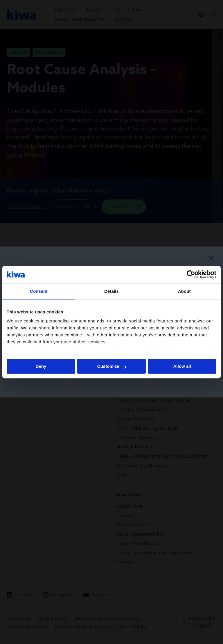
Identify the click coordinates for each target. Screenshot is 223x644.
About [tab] (184, 291)
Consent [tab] (39, 291)
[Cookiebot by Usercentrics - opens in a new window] (191, 274)
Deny (41, 366)
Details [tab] (111, 291)
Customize (112, 366)
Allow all (182, 366)
